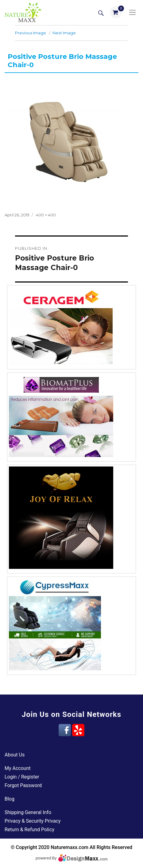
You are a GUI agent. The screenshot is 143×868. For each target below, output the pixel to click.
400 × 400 (46, 215)
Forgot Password (23, 785)
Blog (10, 799)
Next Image (64, 33)
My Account (18, 768)
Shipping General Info (28, 812)
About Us (15, 755)
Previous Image (31, 33)
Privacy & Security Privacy (33, 821)
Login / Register (22, 777)
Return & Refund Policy (29, 830)
